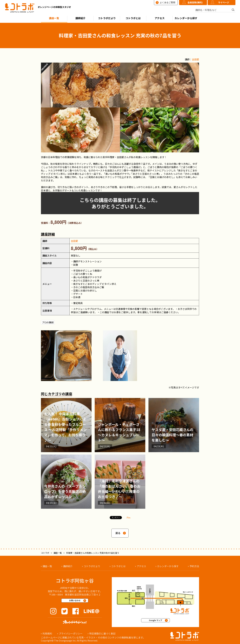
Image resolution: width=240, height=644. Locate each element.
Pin (128, 517)
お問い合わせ (75, 600)
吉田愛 (195, 59)
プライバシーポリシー (71, 633)
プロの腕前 (48, 322)
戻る (118, 533)
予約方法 (194, 566)
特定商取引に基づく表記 (102, 633)
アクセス (160, 18)
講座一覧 (54, 18)
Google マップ (155, 620)
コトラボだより (107, 18)
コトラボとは (133, 18)
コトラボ (45, 553)
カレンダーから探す (186, 18)
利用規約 (47, 633)
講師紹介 (80, 18)
